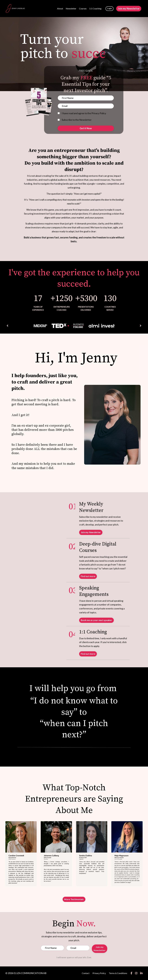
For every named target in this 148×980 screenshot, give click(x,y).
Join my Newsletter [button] (129, 9)
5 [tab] (80, 326)
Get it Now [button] (86, 128)
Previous (7, 326)
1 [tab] (65, 326)
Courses (83, 8)
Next (141, 326)
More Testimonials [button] (74, 899)
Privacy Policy (99, 973)
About (60, 8)
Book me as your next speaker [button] (96, 620)
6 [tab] (83, 326)
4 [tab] (76, 326)
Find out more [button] (88, 576)
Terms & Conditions (118, 973)
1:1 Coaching (95, 8)
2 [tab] (68, 326)
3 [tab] (72, 326)
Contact (86, 973)
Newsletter (71, 8)
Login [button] (109, 8)
